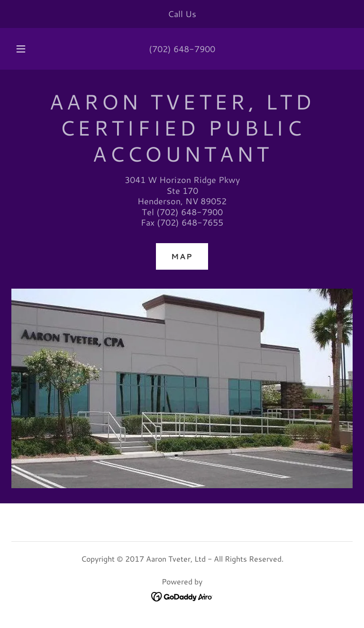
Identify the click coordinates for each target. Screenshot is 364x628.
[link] (182, 595)
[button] (26, 49)
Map (182, 256)
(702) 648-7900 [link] (182, 49)
